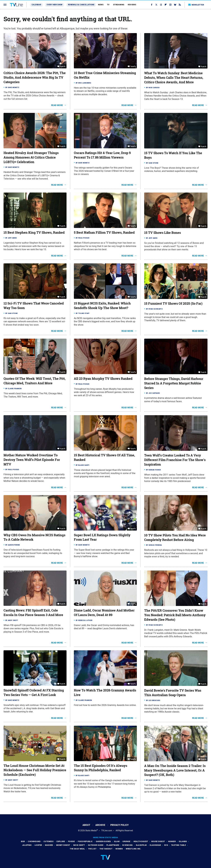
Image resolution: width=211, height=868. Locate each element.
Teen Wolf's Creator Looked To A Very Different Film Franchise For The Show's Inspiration (175, 460)
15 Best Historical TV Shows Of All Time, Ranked (104, 457)
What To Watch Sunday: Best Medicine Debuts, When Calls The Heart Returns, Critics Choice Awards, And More (174, 78)
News (101, 5)
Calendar (36, 5)
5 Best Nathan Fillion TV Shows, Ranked (104, 232)
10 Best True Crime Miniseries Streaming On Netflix (105, 75)
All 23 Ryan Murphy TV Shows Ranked (103, 379)
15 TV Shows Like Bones (162, 233)
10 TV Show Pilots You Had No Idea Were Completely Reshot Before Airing (175, 538)
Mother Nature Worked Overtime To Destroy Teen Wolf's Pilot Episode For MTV (32, 460)
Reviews (132, 5)
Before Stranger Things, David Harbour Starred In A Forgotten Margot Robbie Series (174, 383)
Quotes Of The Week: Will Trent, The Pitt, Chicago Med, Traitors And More (35, 381)
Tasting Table (178, 845)
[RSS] (180, 5)
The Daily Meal (77, 849)
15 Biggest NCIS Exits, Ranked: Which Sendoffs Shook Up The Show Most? (102, 306)
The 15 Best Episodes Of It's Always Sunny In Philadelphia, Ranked (101, 768)
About (86, 825)
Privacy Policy (119, 825)
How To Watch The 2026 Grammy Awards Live (105, 693)
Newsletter (196, 5)
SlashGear (155, 845)
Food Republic (85, 841)
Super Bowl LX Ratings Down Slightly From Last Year (102, 537)
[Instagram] (170, 5)
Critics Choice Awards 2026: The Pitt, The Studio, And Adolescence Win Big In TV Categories (35, 77)
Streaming (119, 5)
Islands (183, 841)
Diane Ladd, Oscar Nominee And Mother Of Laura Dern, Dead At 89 (104, 613)
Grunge (126, 841)
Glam (117, 841)
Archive (100, 825)
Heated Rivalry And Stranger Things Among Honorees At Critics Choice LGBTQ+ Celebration (31, 157)
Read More (57, 105)
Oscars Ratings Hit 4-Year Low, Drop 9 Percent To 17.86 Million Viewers (102, 155)
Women (119, 849)
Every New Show (55, 5)
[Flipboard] (166, 5)
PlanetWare (113, 845)
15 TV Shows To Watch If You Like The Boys (173, 155)
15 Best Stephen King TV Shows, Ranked (34, 232)
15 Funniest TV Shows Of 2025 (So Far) (173, 303)
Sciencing (127, 845)
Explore (61, 841)
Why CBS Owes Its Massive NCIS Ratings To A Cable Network (34, 537)
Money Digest (63, 845)
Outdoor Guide (96, 845)
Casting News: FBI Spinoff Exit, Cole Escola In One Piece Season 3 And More (33, 613)
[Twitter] (156, 5)
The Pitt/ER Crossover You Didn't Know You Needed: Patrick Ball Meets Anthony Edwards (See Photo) (175, 615)
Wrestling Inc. (133, 849)
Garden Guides (103, 841)
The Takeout (106, 849)
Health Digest (141, 841)
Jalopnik (27, 845)
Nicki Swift (79, 845)
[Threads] (161, 5)
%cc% (63, 66)
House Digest (158, 841)
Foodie (71, 841)
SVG (166, 845)
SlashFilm (141, 845)
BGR (23, 841)
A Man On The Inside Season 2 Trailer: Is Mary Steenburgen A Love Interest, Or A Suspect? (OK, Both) (175, 770)
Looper (38, 845)
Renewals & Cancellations (81, 5)
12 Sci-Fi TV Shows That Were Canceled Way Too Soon (34, 306)
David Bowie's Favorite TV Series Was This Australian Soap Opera (173, 693)
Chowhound (34, 841)
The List (92, 849)
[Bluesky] (175, 5)
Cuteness (49, 841)
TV (108, 5)
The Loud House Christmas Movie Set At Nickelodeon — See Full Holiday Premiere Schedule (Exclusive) (35, 770)
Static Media (91, 831)
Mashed (49, 845)
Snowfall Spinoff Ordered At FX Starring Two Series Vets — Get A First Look (34, 693)
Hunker (172, 841)
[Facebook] (152, 5)
